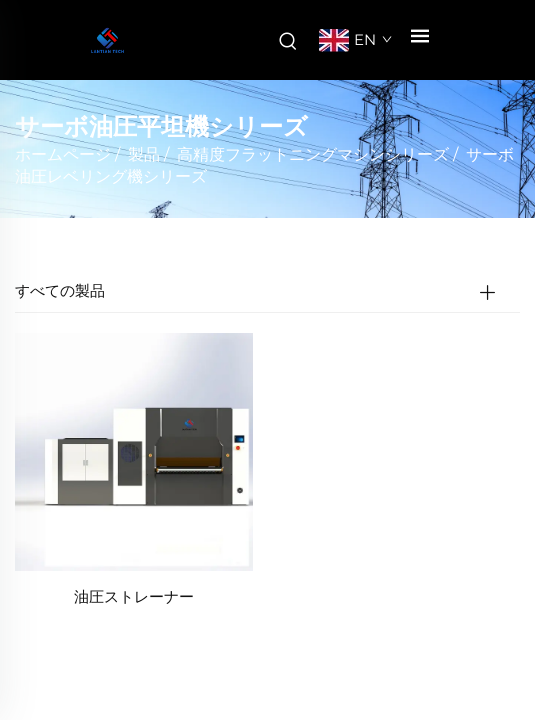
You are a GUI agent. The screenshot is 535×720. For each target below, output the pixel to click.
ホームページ (63, 154)
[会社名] (107, 40)
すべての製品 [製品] (60, 290)
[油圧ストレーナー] (134, 450)
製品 (144, 154)
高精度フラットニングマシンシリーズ (313, 154)
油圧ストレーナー (134, 596)
